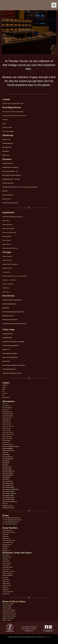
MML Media (47, 637)
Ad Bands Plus (48, 631)
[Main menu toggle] (54, 5)
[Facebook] (46, 627)
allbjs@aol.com (29, 631)
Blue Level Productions (48, 630)
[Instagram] (50, 627)
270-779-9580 (25, 627)
